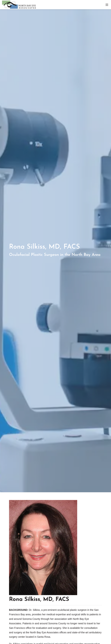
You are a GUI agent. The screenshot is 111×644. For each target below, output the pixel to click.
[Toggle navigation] (107, 5)
